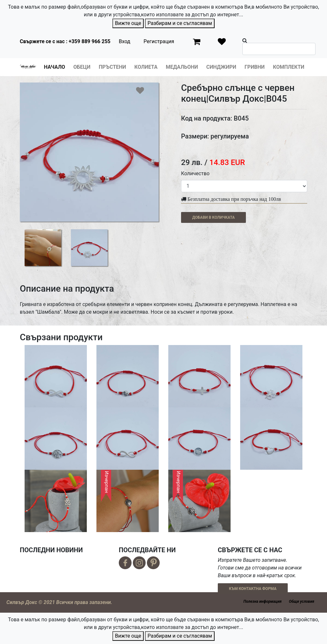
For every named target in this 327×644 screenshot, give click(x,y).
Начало (55, 67)
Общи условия (302, 601)
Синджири (221, 67)
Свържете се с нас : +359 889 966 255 (65, 41)
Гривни (255, 67)
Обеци (82, 67)
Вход (125, 41)
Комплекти (289, 67)
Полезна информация (262, 601)
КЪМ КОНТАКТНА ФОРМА (253, 589)
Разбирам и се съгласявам (180, 23)
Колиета (146, 67)
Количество (195, 173)
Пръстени (112, 67)
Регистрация (159, 41)
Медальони (182, 67)
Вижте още (128, 23)
